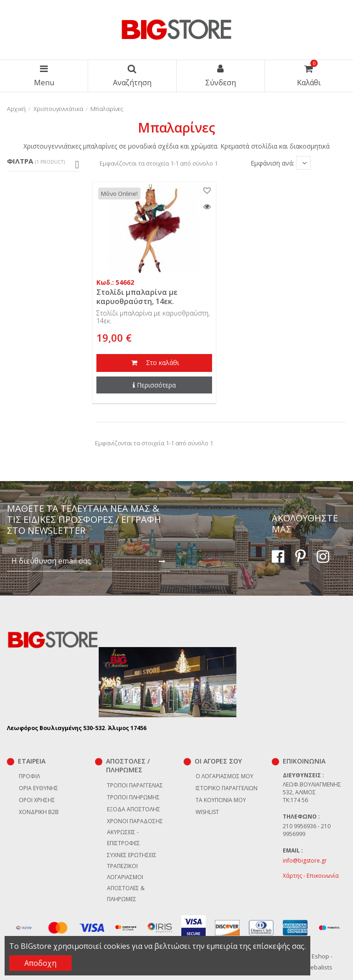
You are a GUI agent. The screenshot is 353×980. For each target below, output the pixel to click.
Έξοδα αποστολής (134, 809)
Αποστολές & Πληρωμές (126, 894)
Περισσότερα (154, 385)
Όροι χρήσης (37, 800)
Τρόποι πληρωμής (133, 797)
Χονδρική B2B (39, 812)
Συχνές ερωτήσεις (132, 855)
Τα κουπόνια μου (221, 800)
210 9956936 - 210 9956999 (307, 830)
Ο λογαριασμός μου (224, 776)
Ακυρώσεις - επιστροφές (123, 838)
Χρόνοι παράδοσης (135, 821)
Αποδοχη (40, 963)
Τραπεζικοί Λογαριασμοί (125, 872)
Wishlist (207, 812)
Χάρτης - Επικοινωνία (311, 876)
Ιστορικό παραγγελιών (227, 788)
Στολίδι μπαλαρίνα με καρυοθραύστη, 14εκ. (137, 296)
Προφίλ (29, 776)
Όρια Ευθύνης (39, 788)
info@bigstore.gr (305, 861)
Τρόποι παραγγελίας (135, 785)
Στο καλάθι (154, 363)
